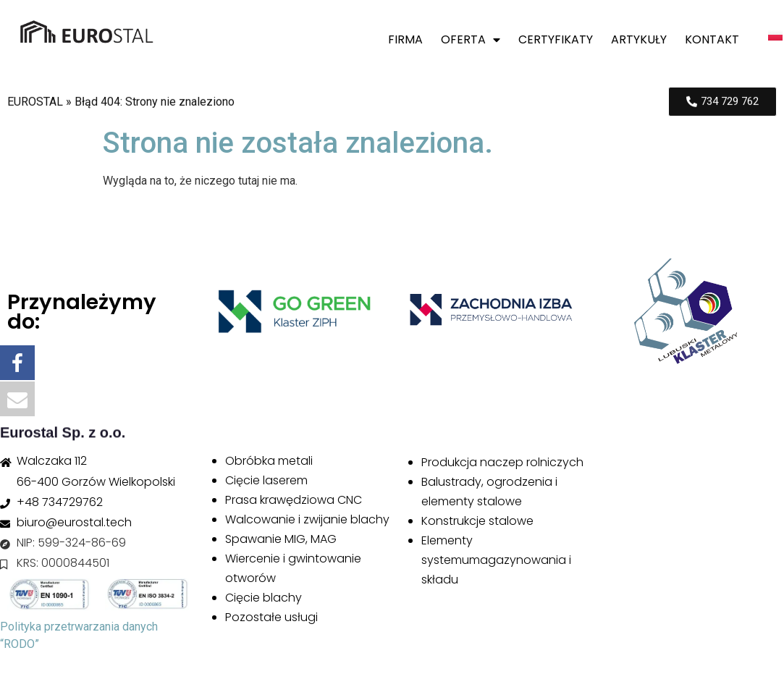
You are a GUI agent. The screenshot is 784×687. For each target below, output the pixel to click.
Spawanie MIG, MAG (281, 539)
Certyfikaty (556, 40)
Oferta (471, 40)
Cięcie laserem (266, 480)
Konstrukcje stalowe (477, 521)
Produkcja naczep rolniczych (502, 462)
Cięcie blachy (264, 598)
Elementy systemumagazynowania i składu (496, 560)
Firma (405, 40)
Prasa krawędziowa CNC (294, 500)
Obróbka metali (269, 461)
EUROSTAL (35, 105)
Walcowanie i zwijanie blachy (307, 519)
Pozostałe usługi (271, 617)
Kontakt (712, 40)
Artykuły (639, 40)
